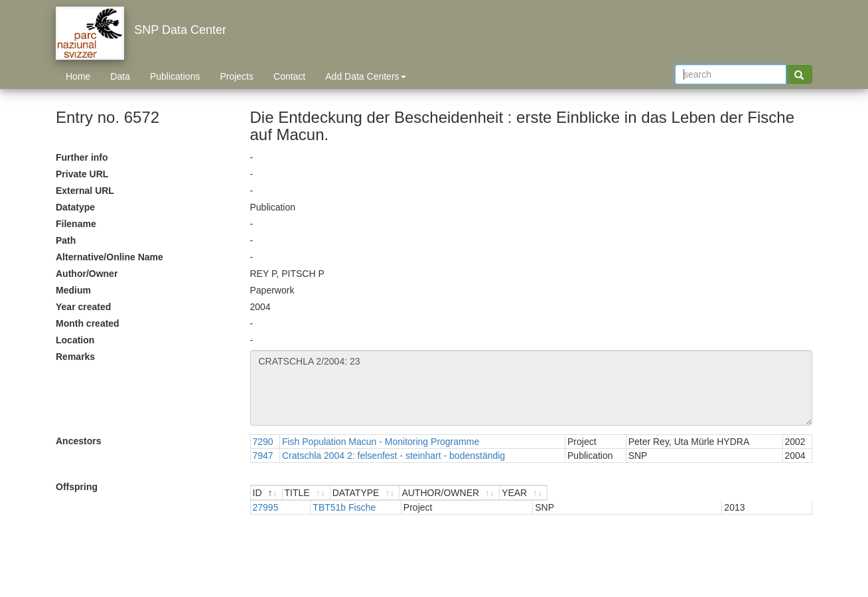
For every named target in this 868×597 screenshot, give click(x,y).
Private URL (82, 174)
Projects (237, 76)
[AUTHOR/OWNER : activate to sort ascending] (638, 493)
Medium (73, 290)
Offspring (77, 487)
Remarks (75, 357)
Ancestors (78, 441)
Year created (83, 307)
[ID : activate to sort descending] (279, 493)
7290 (263, 442)
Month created (88, 323)
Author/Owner (87, 274)
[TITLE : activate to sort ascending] (366, 493)
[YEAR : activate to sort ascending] (769, 493)
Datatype (75, 207)
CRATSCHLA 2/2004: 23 (532, 388)
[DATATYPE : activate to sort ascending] (487, 493)
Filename (76, 224)
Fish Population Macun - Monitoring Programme (381, 442)
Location (75, 340)
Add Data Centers (365, 76)
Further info (82, 157)
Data (120, 76)
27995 (266, 507)
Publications (175, 76)
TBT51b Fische (341, 507)
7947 (263, 456)
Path (66, 240)
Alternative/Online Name (109, 257)
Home (78, 76)
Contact (289, 76)
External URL (85, 191)
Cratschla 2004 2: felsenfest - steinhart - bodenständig (394, 456)
